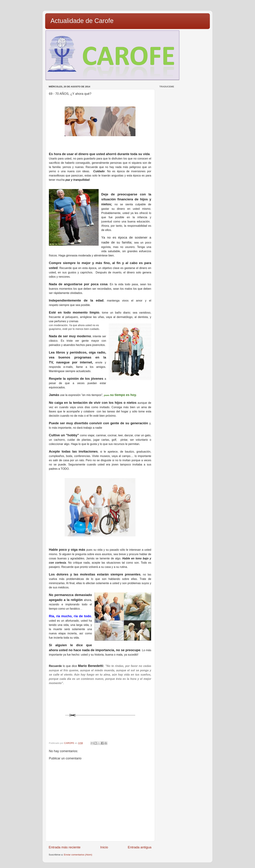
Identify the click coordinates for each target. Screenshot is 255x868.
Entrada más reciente (65, 847)
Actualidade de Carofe (82, 21)
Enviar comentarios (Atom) (78, 855)
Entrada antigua (140, 847)
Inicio (104, 847)
